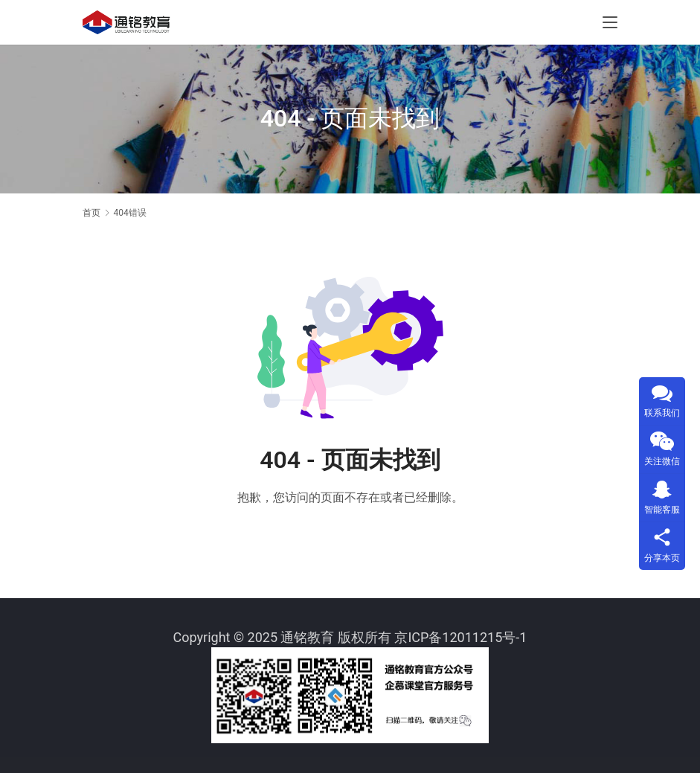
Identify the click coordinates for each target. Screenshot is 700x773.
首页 (91, 213)
